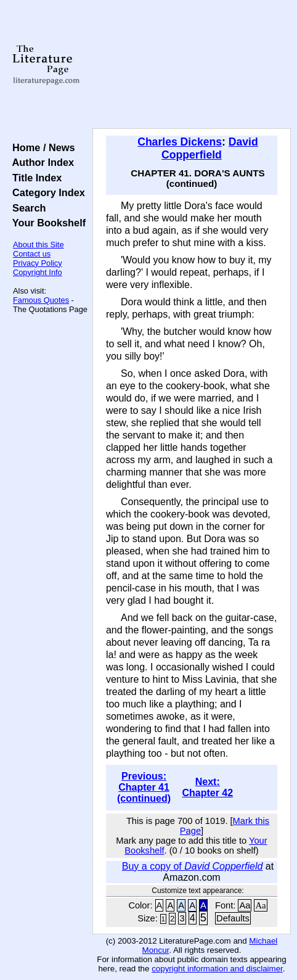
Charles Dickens (180, 142)
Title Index (34, 178)
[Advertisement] (192, 65)
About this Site (39, 245)
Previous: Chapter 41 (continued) (144, 787)
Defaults (233, 918)
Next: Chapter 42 (207, 787)
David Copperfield (210, 148)
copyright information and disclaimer (217, 969)
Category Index (46, 192)
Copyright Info (38, 272)
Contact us (32, 254)
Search (26, 208)
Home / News (41, 147)
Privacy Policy (38, 263)
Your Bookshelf (46, 223)
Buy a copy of (193, 866)
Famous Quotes (41, 300)
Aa (245, 905)
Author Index (40, 162)
